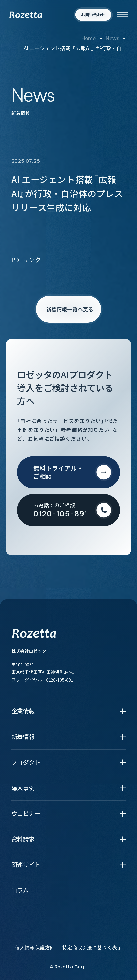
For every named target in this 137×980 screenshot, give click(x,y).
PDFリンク (26, 260)
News (112, 38)
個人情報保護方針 (35, 948)
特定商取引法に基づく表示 (92, 948)
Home (89, 38)
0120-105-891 (60, 680)
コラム (20, 890)
